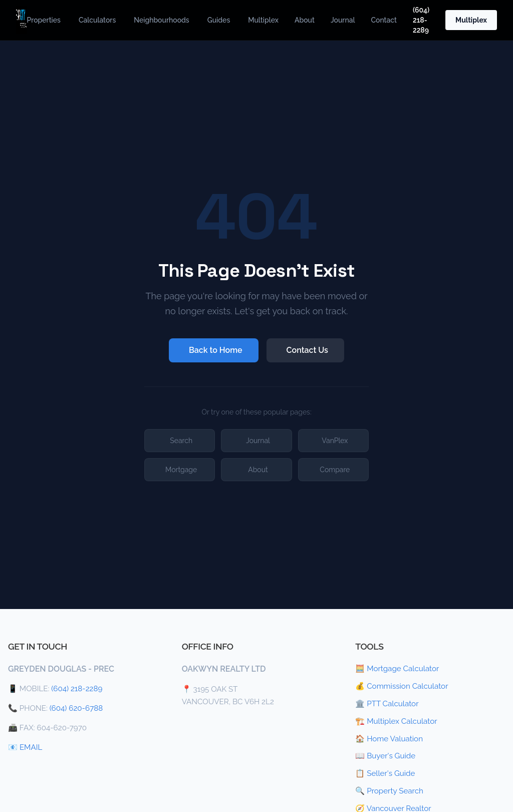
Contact (384, 20)
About (305, 20)
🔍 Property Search (389, 791)
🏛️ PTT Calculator (387, 704)
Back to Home (216, 350)
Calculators (97, 20)
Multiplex (263, 20)
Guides (219, 20)
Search (181, 441)
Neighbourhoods (161, 20)
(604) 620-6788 (76, 708)
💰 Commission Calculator (402, 686)
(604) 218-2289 (421, 20)
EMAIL (31, 747)
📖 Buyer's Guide (385, 756)
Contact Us (307, 350)
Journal (343, 20)
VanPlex (335, 441)
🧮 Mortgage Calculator (397, 669)
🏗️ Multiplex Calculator (396, 721)
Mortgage (181, 470)
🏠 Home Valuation (389, 739)
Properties (44, 20)
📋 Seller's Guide (385, 773)
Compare (335, 470)
